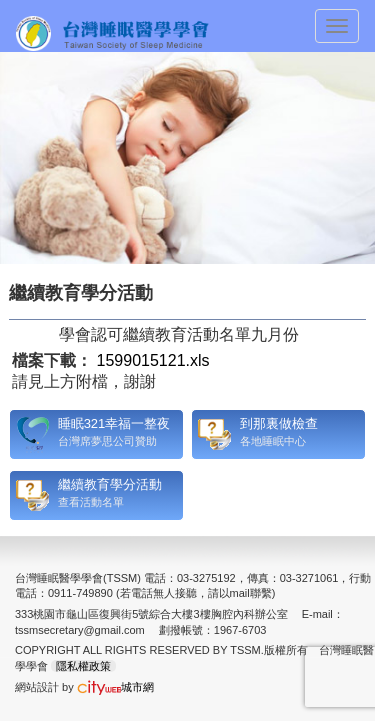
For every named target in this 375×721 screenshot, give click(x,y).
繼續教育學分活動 (110, 484)
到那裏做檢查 (279, 423)
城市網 (115, 687)
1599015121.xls (153, 360)
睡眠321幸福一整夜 (114, 423)
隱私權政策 (83, 666)
